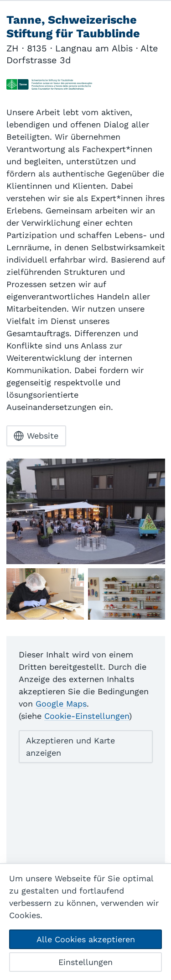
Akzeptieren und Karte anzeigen (70, 747)
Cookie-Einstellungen (87, 716)
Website (36, 436)
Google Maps (61, 704)
